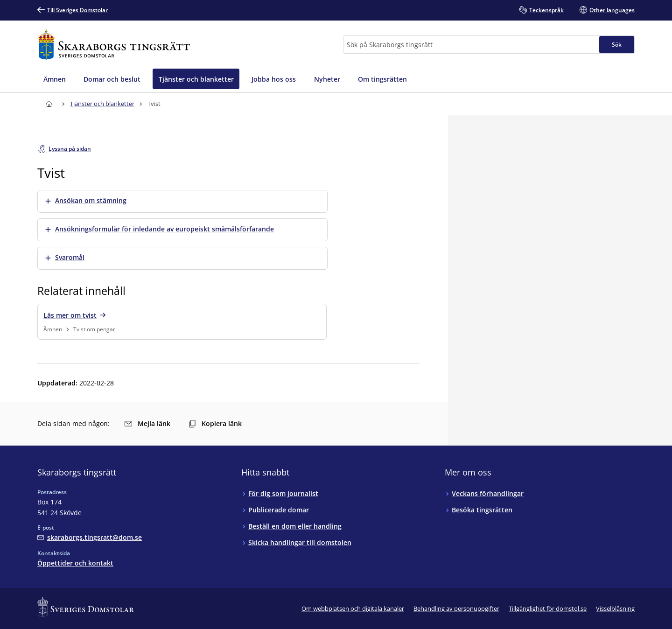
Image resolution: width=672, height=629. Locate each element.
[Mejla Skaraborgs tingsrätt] (90, 537)
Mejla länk (147, 423)
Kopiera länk (215, 423)
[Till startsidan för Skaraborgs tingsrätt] (114, 45)
